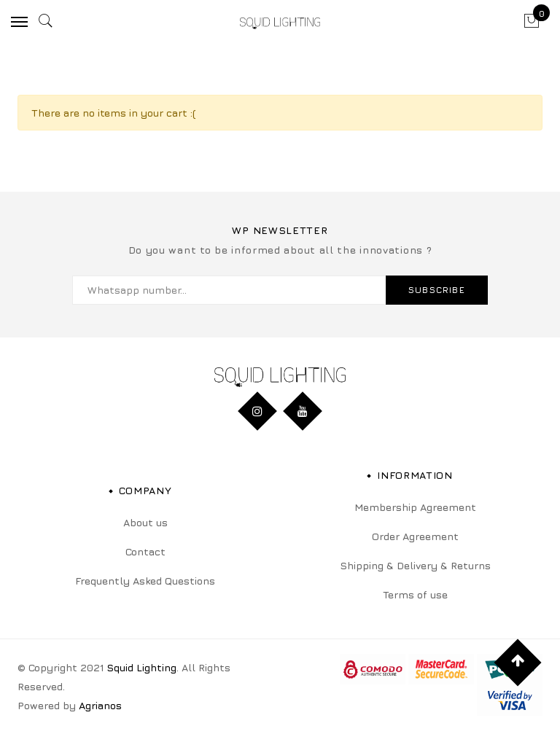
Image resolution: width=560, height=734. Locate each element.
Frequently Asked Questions (145, 581)
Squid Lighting (141, 667)
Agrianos (100, 705)
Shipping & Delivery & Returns (415, 565)
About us (145, 522)
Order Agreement (415, 536)
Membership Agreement (415, 507)
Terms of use (415, 594)
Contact (145, 551)
